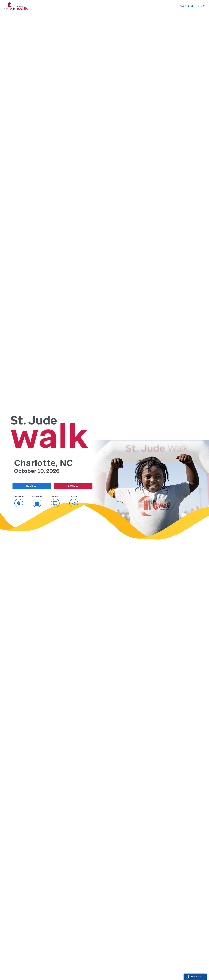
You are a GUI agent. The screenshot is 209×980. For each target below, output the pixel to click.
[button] (195, 977)
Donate (73, 486)
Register (32, 486)
